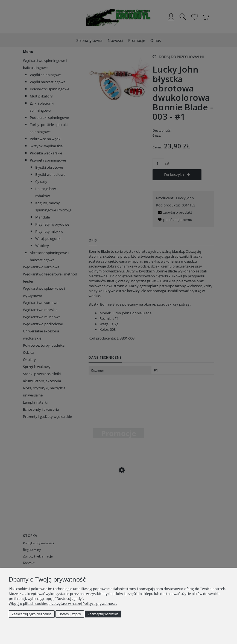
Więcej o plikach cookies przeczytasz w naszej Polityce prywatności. (63, 603)
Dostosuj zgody (70, 614)
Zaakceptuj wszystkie (103, 614)
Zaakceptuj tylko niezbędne (32, 614)
